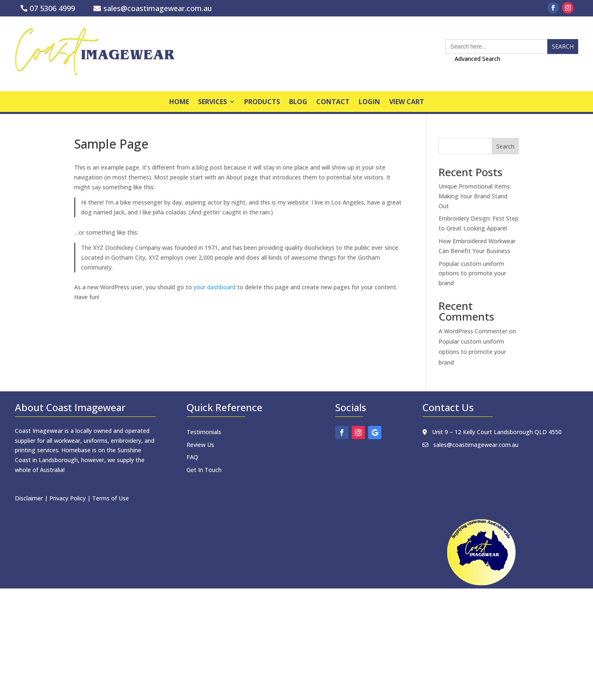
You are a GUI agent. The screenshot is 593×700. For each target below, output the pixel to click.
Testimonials (204, 432)
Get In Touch (204, 470)
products (262, 102)
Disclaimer (29, 498)
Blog (298, 102)
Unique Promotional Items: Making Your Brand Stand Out (475, 196)
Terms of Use (111, 498)
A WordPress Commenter (473, 331)
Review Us (200, 445)
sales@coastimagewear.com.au (158, 8)
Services (212, 102)
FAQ (192, 457)
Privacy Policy (68, 498)
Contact (333, 102)
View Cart (407, 102)
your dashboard (215, 287)
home (179, 102)
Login (369, 102)
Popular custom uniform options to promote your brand (472, 273)
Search (505, 146)
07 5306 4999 (52, 8)
